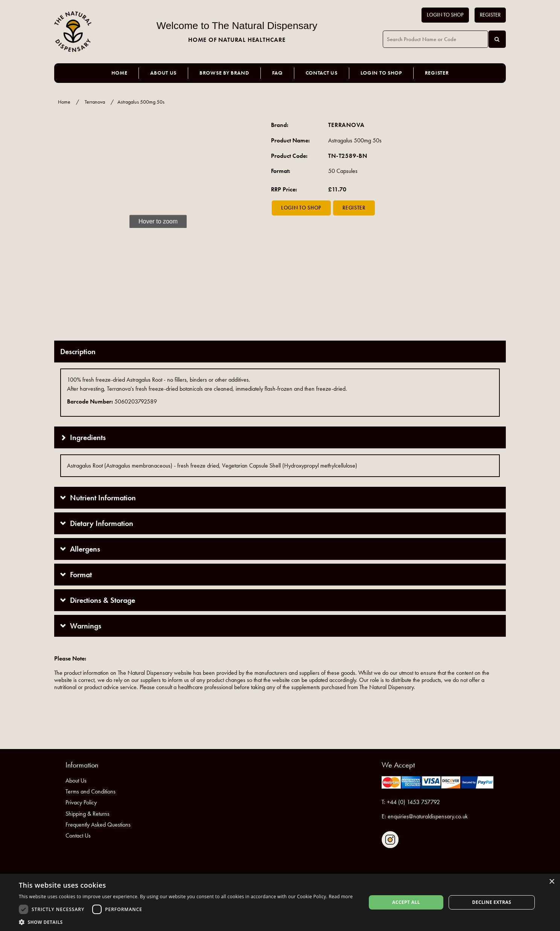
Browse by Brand (224, 73)
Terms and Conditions (91, 791)
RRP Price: (284, 189)
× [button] (552, 882)
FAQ (277, 73)
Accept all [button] (406, 902)
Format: (281, 171)
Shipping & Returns (87, 814)
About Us (163, 73)
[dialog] (280, 902)
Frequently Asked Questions (98, 825)
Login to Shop (445, 15)
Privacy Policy (81, 802)
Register (490, 15)
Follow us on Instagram (390, 840)
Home (119, 73)
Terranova (95, 102)
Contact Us (322, 73)
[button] (186, 922)
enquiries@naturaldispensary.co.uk (428, 816)
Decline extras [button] (492, 902)
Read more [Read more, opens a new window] (341, 897)
